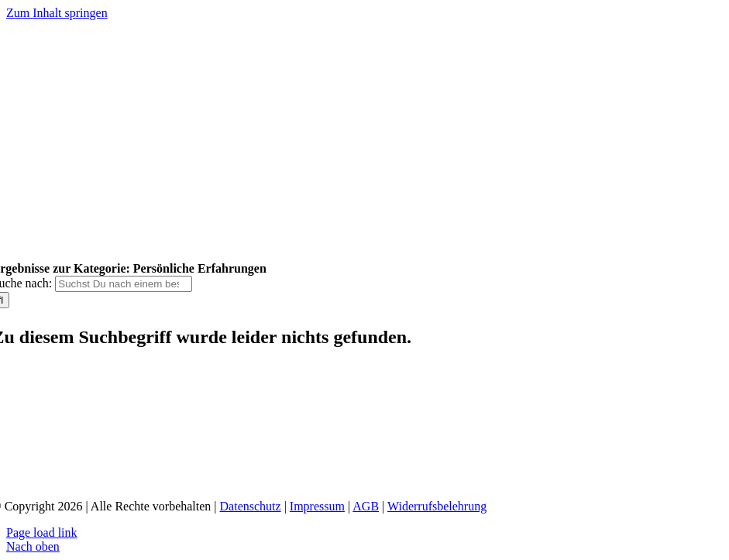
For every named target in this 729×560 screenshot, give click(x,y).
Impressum (317, 506)
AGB (366, 506)
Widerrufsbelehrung (437, 506)
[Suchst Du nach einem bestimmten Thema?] (124, 284)
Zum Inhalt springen (57, 13)
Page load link (42, 533)
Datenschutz (251, 506)
